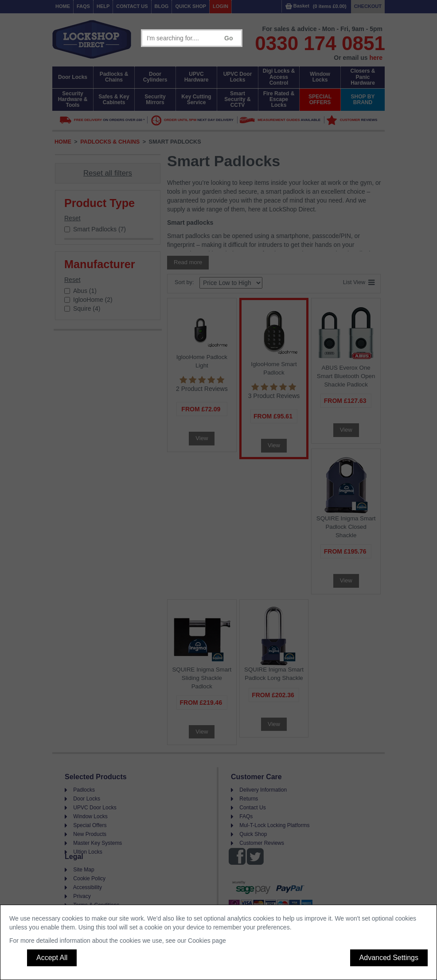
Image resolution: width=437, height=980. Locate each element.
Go (228, 38)
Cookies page (207, 941)
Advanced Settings (389, 958)
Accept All (52, 958)
